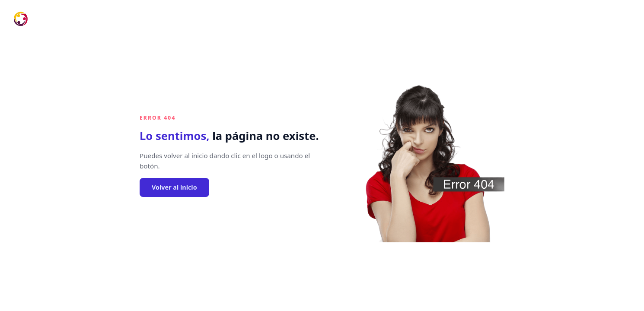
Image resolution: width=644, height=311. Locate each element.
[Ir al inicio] (21, 19)
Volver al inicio (174, 187)
